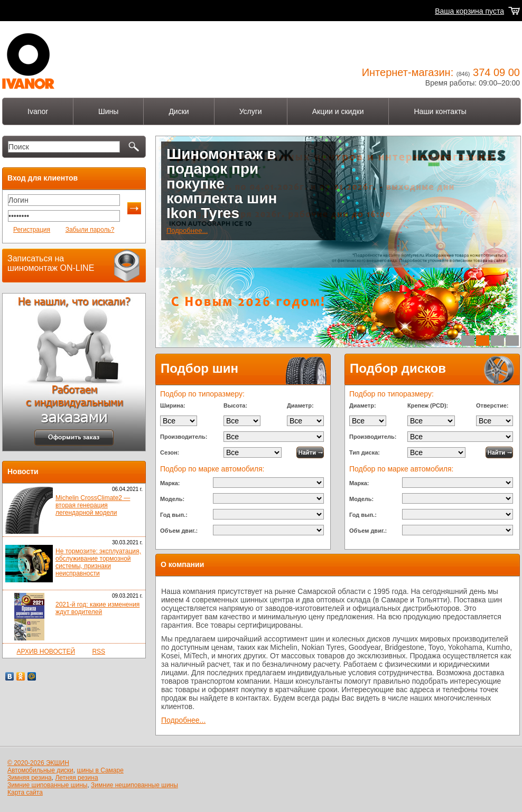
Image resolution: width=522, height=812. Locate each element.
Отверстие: (492, 405)
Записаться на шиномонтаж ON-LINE (51, 263)
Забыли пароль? (90, 230)
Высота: (235, 405)
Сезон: (170, 452)
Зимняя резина (30, 778)
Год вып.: (174, 515)
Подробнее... (187, 230)
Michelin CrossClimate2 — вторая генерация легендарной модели (93, 505)
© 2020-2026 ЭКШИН (38, 763)
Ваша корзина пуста (469, 11)
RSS (99, 652)
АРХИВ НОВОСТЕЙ (46, 652)
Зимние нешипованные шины (134, 785)
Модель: (172, 499)
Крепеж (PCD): (428, 405)
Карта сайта (25, 792)
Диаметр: (300, 405)
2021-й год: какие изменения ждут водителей (97, 608)
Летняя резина (76, 778)
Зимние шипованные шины (47, 785)
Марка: (170, 483)
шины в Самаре (100, 770)
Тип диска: (365, 452)
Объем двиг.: (179, 531)
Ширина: (173, 405)
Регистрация (32, 230)
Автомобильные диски (40, 770)
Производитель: (184, 437)
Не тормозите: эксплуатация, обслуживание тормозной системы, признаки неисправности (98, 562)
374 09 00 (496, 72)
